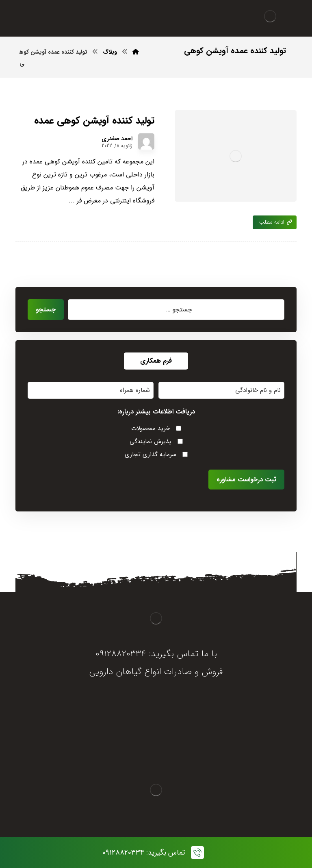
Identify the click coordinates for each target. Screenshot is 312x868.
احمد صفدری (117, 139)
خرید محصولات (151, 429)
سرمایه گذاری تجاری (151, 455)
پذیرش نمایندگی (151, 442)
